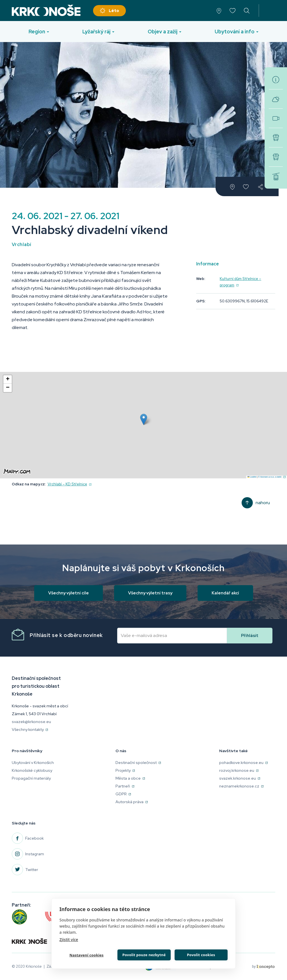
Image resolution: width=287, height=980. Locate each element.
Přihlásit (250, 636)
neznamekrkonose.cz (241, 786)
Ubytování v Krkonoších (33, 763)
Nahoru (263, 503)
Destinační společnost (138, 763)
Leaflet (252, 477)
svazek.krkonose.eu (240, 778)
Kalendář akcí (225, 593)
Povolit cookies (201, 954)
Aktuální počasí (276, 99)
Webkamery (276, 118)
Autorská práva (132, 802)
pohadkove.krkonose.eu (243, 763)
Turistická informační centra (276, 80)
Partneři (125, 786)
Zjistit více (69, 939)
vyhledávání (247, 11)
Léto (114, 11)
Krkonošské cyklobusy (276, 138)
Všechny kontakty (30, 729)
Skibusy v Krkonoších (276, 157)
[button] (144, 419)
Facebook (34, 838)
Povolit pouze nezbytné (144, 954)
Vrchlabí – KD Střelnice (70, 484)
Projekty (125, 770)
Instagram (35, 854)
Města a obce (130, 778)
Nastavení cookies (86, 955)
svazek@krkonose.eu (31, 722)
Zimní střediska (276, 176)
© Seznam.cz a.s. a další (272, 477)
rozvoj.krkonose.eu (239, 770)
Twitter (32, 870)
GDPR (123, 794)
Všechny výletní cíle (69, 593)
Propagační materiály (31, 778)
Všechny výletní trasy (150, 593)
